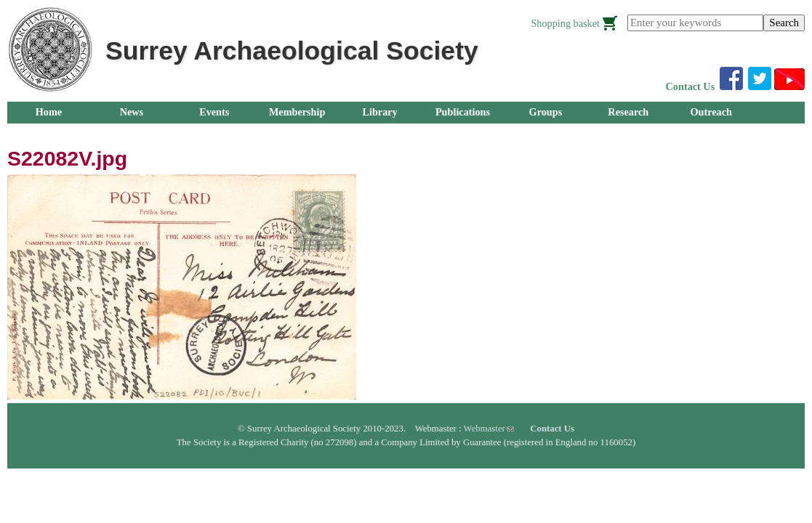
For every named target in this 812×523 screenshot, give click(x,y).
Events (214, 112)
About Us (48, 134)
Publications (463, 112)
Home (49, 112)
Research (628, 112)
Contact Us (691, 86)
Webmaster (489, 429)
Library (379, 112)
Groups (546, 112)
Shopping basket (565, 23)
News (132, 112)
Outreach (711, 112)
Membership (297, 112)
